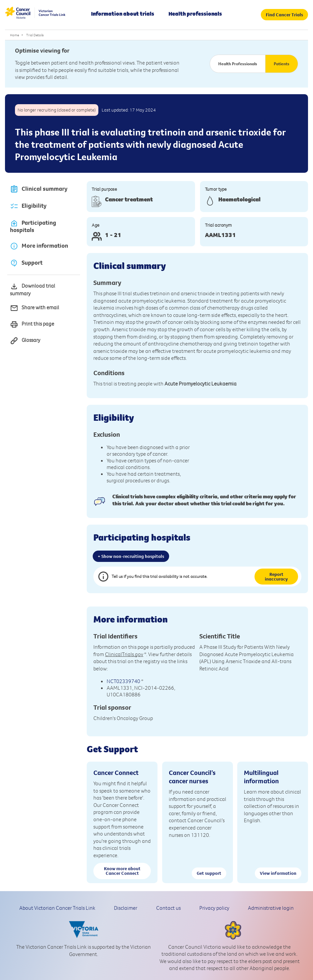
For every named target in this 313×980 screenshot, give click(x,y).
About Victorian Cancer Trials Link (57, 908)
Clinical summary (39, 189)
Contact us (168, 908)
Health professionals (195, 14)
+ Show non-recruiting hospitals (131, 556)
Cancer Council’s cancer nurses (192, 777)
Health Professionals (238, 64)
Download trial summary (33, 289)
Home (14, 35)
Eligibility (28, 206)
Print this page (32, 324)
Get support (209, 873)
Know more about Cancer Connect (122, 871)
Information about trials (123, 14)
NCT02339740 (123, 681)
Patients (282, 64)
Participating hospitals (33, 226)
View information (278, 873)
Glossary (25, 341)
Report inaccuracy (276, 577)
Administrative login (271, 908)
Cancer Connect (116, 772)
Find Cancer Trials (284, 15)
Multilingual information (261, 777)
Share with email (35, 308)
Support (26, 263)
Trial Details (35, 35)
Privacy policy (214, 908)
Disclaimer (126, 908)
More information (39, 246)
